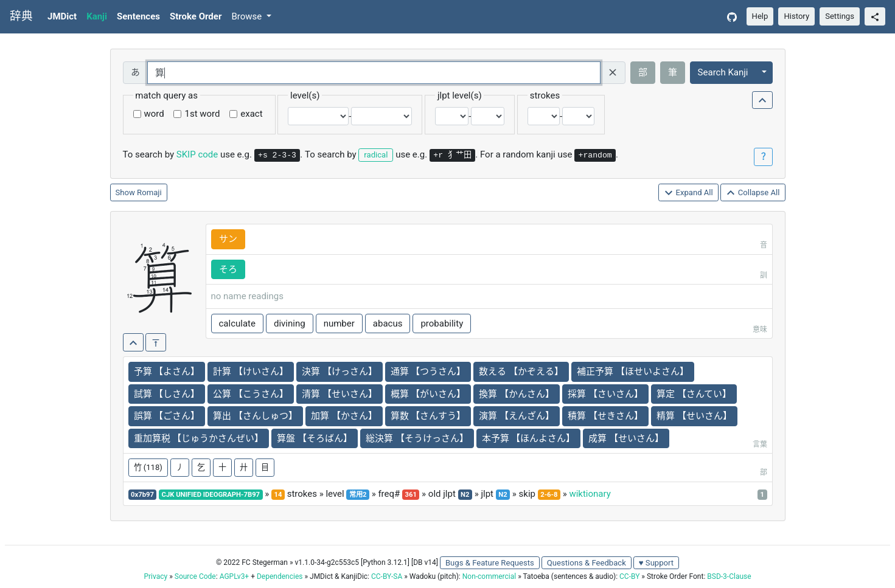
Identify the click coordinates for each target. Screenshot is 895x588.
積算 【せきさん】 (605, 416)
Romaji (149, 192)
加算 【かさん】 (344, 416)
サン (228, 239)
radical (376, 155)
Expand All (688, 193)
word (154, 114)
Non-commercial (489, 576)
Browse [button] (248, 16)
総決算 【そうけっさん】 (417, 438)
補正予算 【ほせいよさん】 (633, 372)
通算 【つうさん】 (428, 372)
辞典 (21, 16)
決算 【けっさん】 (340, 372)
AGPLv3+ (235, 576)
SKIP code (197, 154)
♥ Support (656, 563)
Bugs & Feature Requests (490, 563)
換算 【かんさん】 (517, 394)
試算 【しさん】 (167, 394)
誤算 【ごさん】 (167, 416)
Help (760, 16)
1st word (202, 114)
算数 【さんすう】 (428, 416)
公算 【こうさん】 (251, 394)
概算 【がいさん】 (428, 394)
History (796, 16)
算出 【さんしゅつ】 (255, 416)
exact (251, 114)
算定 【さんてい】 (694, 394)
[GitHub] (732, 17)
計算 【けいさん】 (251, 372)
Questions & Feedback (587, 563)
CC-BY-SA (387, 576)
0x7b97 (142, 495)
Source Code (195, 576)
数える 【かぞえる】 (521, 372)
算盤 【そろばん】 (315, 438)
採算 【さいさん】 (605, 394)
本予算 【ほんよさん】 (529, 438)
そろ (228, 269)
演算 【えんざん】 (517, 416)
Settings (840, 16)
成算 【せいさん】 (626, 438)
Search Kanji (723, 72)
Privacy (155, 576)
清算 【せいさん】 (340, 394)
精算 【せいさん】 (694, 416)
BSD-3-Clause (729, 576)
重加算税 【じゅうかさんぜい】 (199, 438)
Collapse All (753, 193)
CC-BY (629, 576)
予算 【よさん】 (167, 372)
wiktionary (590, 494)
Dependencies (280, 576)
